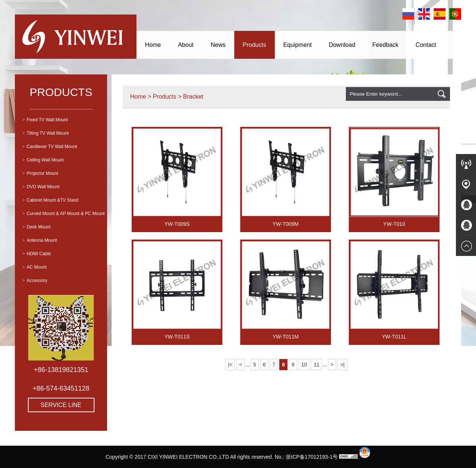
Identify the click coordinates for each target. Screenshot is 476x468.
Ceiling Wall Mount (43, 160)
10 (304, 365)
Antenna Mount (40, 240)
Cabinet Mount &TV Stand (50, 200)
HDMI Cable (37, 254)
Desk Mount (36, 227)
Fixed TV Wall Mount (45, 120)
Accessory (35, 281)
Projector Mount (40, 173)
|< (230, 365)
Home (153, 45)
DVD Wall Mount (41, 187)
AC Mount (34, 267)
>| (342, 365)
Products (255, 45)
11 (316, 365)
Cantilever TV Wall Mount (50, 147)
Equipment (298, 45)
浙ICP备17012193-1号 (312, 457)
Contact (426, 45)
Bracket (193, 97)
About (186, 45)
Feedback (385, 45)
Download (342, 45)
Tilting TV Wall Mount (46, 133)
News (218, 45)
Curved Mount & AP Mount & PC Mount (64, 214)
